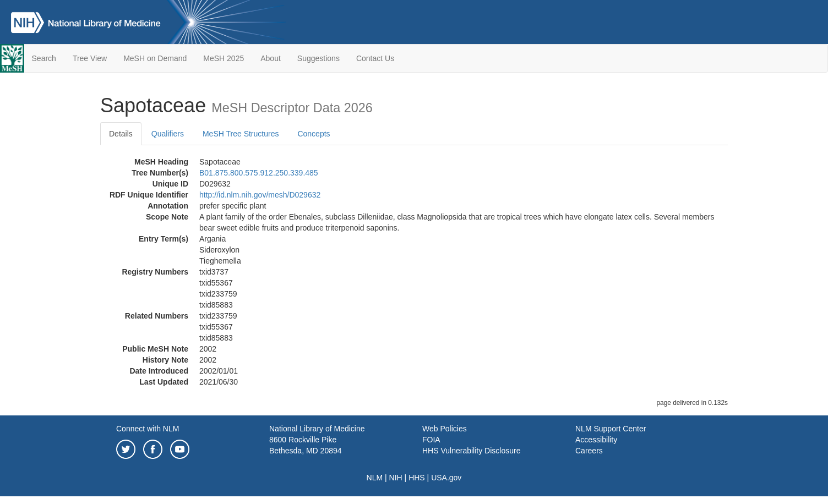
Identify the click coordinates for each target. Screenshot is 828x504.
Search (44, 58)
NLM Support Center (611, 429)
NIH (396, 478)
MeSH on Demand (155, 58)
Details (121, 134)
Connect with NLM (148, 429)
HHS (417, 478)
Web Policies (445, 429)
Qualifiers (168, 134)
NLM (375, 478)
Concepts (314, 134)
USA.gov (446, 478)
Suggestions (318, 58)
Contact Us (375, 58)
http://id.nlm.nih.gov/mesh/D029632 (260, 195)
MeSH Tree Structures (241, 134)
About (271, 58)
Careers (589, 451)
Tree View (90, 58)
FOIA (431, 440)
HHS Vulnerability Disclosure (471, 451)
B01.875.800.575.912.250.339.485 (259, 173)
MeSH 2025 (224, 58)
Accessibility (596, 440)
